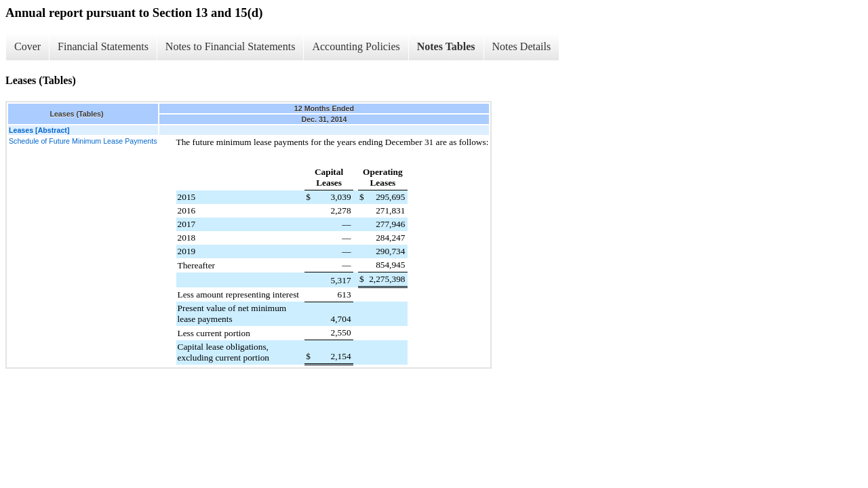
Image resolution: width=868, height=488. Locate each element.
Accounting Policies (356, 46)
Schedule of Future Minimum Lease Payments (83, 141)
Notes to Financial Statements (231, 46)
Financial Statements (103, 46)
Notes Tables (446, 46)
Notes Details (522, 46)
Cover (27, 46)
